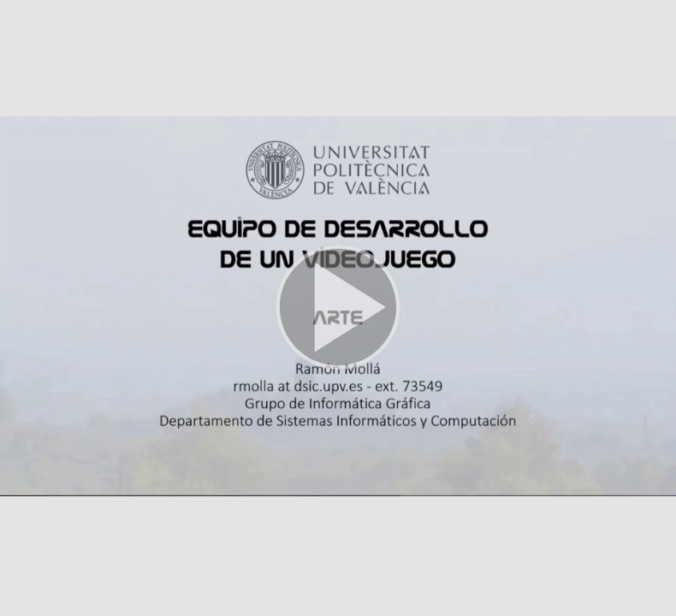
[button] (338, 308)
